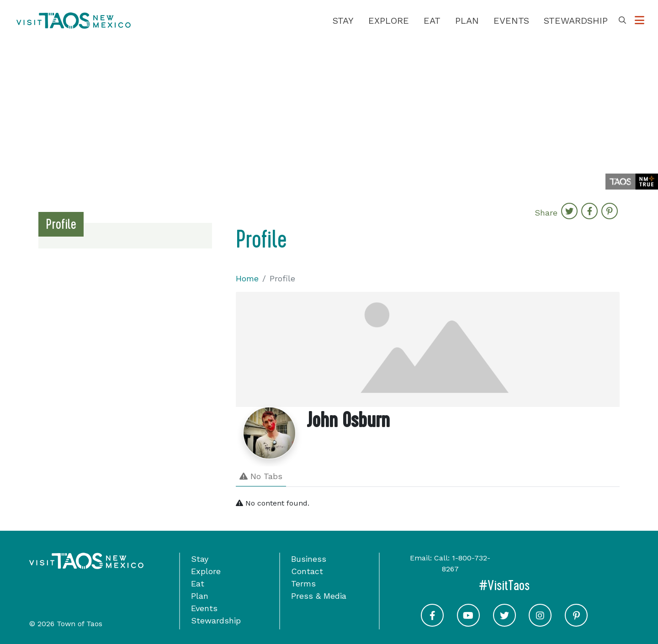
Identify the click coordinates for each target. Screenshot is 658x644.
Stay (343, 21)
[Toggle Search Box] (622, 21)
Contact (307, 571)
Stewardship (576, 21)
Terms (303, 583)
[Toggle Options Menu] (639, 21)
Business (309, 559)
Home (247, 278)
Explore (389, 21)
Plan (467, 21)
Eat (432, 21)
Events (511, 21)
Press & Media (319, 596)
